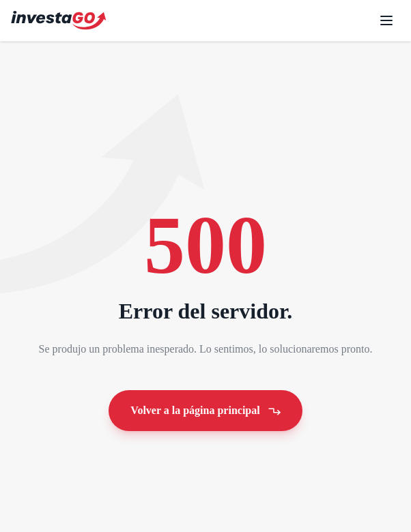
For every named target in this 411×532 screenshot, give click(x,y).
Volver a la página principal (207, 410)
